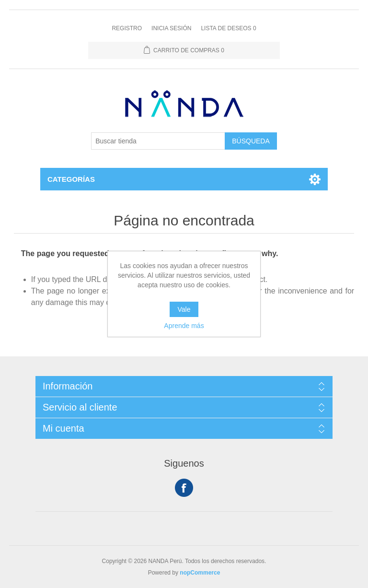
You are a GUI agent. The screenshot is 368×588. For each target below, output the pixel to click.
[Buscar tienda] (158, 141)
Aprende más (184, 326)
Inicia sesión (171, 28)
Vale (184, 309)
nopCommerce (200, 573)
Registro (127, 28)
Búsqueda (251, 141)
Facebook (184, 488)
